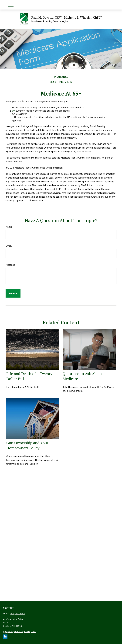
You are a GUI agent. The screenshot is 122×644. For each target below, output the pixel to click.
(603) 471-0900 (18, 614)
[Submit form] (13, 293)
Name (9, 227)
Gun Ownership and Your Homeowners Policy (27, 445)
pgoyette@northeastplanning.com (19, 631)
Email (9, 246)
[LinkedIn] (5, 637)
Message (10, 265)
